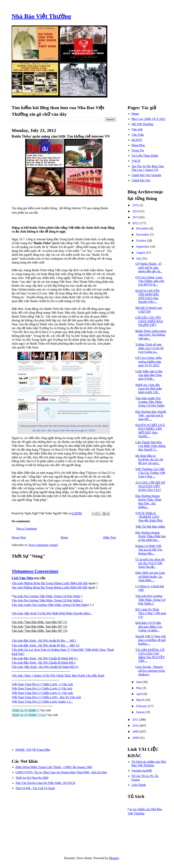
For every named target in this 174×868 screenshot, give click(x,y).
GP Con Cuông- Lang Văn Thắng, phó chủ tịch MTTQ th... (150, 281)
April (140, 694)
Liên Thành (139, 785)
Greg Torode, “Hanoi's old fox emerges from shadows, (150, 671)
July (139, 259)
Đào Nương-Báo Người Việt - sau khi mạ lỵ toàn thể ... (151, 415)
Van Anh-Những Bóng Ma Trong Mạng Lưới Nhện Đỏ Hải (49, 587)
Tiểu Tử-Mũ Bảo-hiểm (150, 527)
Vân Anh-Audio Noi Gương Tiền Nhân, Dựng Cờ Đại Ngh (49, 605)
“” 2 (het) (29, 715)
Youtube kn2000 (142, 771)
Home (64, 537)
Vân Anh (137, 129)
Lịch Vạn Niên (23, 578)
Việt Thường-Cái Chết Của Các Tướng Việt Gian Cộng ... (150, 473)
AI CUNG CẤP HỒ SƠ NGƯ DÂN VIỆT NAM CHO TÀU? (150, 486)
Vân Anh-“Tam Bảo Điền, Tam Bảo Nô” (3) (39, 631)
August (141, 253)
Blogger (114, 858)
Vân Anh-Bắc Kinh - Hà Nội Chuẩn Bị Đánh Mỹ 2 (44, 663)
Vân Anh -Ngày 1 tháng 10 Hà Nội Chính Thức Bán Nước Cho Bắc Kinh (58, 676)
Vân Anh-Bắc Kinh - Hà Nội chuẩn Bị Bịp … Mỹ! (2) (46, 645)
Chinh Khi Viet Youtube (146, 175)
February (142, 706)
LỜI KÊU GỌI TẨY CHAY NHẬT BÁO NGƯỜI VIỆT (149, 321)
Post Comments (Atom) (43, 545)
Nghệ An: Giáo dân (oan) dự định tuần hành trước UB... (149, 389)
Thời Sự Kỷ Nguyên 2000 (32, 778)
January (141, 712)
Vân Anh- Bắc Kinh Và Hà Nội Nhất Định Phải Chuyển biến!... (52, 613)
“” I (25, 710)
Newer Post (19, 537)
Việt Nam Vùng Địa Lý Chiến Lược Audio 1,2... (42, 702)
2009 (136, 732)
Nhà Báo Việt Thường (41, 16)
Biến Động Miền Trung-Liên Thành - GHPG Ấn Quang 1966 (54, 767)
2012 (136, 223)
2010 (136, 726)
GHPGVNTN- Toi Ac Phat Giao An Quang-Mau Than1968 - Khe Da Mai (61, 772)
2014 (136, 211)
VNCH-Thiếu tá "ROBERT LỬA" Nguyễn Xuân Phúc (149, 517)
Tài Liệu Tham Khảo (145, 156)
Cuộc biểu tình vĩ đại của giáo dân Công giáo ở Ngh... (149, 375)
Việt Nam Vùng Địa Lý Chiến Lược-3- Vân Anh (42, 693)
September (143, 247)
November (143, 235)
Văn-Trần (138, 135)
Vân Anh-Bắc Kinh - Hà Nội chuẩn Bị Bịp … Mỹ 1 (44, 641)
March (141, 700)
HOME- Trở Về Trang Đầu (33, 750)
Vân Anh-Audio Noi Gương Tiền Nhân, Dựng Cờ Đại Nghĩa (150, 402)
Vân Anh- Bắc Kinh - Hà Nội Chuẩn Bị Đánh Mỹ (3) (45, 667)
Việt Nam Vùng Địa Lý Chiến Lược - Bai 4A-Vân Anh (46, 697)
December (143, 228)
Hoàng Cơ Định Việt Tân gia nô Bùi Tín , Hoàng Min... (149, 550)
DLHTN (137, 140)
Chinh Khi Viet (141, 180)
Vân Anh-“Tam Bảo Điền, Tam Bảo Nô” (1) (39, 622)
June (139, 682)
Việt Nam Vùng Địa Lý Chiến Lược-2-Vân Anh (42, 688)
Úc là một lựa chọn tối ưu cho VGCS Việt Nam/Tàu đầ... (150, 563)
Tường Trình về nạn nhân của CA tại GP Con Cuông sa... (149, 348)
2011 (136, 720)
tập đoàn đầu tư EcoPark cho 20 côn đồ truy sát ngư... (149, 459)
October (142, 241)
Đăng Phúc (138, 145)
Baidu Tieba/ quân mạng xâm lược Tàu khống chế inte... (151, 335)
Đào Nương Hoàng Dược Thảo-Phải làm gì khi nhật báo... (151, 536)
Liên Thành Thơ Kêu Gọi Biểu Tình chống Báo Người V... (150, 446)
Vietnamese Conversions (35, 571)
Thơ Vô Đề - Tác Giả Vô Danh (35, 788)
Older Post (109, 537)
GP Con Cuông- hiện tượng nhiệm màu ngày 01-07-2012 (148, 361)
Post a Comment (27, 529)
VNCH (136, 161)
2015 (136, 205)
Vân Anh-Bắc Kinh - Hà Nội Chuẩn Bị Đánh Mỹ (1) (45, 658)
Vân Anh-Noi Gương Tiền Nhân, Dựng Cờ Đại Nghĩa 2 (47, 600)
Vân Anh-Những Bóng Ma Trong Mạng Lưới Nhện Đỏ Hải (50, 583)
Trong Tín (138, 150)
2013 (136, 217)
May (139, 688)
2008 (136, 738)
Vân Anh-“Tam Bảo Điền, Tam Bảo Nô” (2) (39, 626)
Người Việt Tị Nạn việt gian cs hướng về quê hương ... (151, 640)
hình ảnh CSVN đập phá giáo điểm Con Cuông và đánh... (149, 626)
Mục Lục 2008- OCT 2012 (148, 119)
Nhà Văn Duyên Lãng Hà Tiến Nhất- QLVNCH (45, 783)
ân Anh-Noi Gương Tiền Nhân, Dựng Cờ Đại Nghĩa (47, 596)
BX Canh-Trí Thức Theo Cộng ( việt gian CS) (151, 613)
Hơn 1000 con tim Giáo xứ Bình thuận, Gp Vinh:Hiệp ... (150, 576)
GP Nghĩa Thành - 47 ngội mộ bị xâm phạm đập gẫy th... (149, 267)
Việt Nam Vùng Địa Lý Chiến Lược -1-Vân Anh (42, 684)
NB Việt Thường (142, 124)
